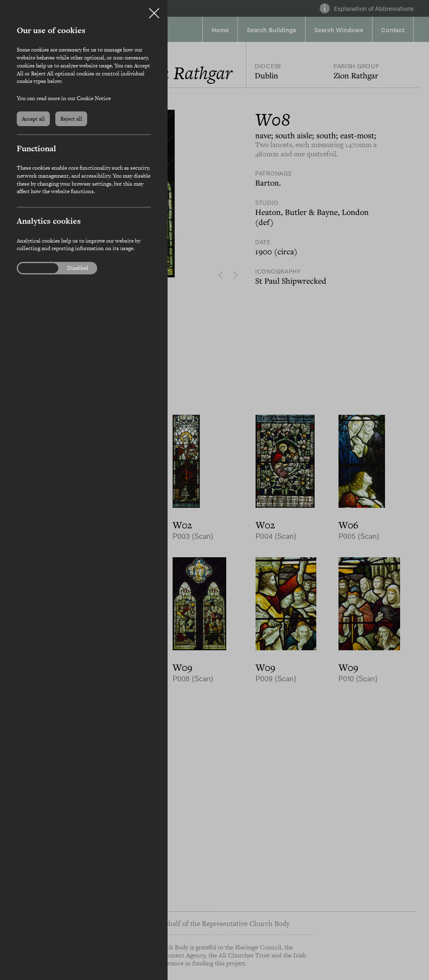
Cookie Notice (94, 98)
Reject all (71, 119)
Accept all (33, 119)
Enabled (33, 268)
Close (154, 10)
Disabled (78, 268)
